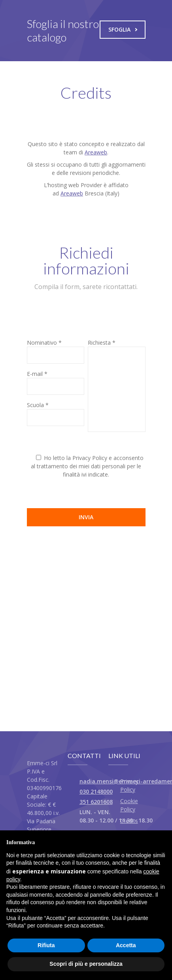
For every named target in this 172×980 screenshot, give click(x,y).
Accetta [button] (126, 945)
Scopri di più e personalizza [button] (86, 964)
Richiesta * (102, 343)
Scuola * (38, 405)
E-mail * (37, 374)
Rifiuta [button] (46, 945)
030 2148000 (96, 791)
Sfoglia (123, 29)
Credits (129, 821)
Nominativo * (44, 343)
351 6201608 (96, 802)
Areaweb (96, 152)
